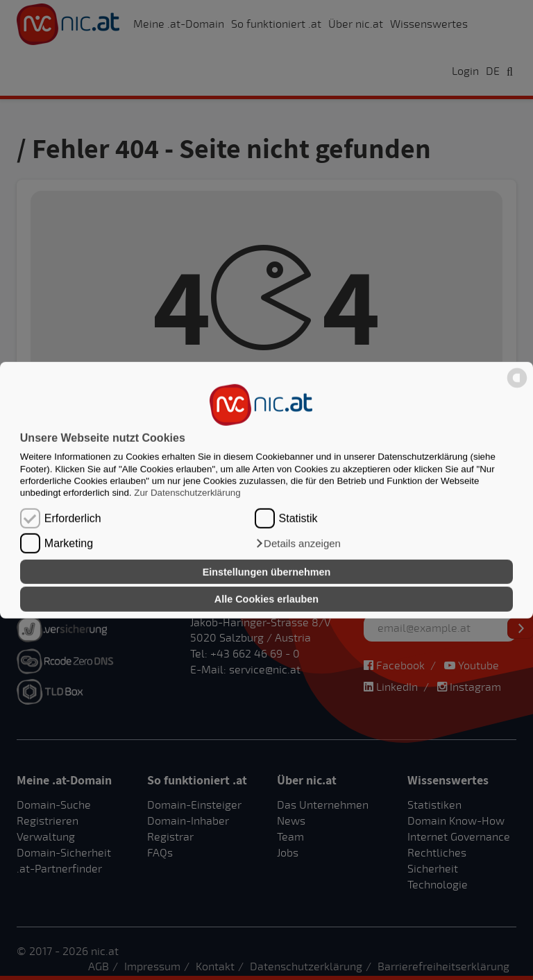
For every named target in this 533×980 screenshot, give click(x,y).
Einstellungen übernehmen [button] (267, 571)
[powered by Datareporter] (517, 387)
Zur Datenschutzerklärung (187, 493)
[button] (298, 544)
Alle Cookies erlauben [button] (266, 599)
